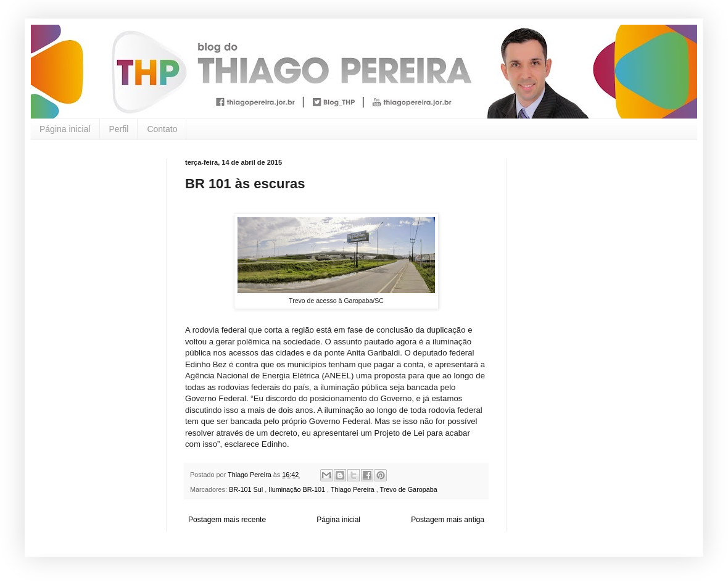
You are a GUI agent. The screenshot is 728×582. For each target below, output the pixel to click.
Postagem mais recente (227, 520)
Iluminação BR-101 (298, 489)
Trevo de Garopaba (409, 489)
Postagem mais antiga (448, 520)
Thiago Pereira (354, 489)
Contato (162, 129)
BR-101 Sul (247, 489)
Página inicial (65, 129)
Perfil (119, 129)
